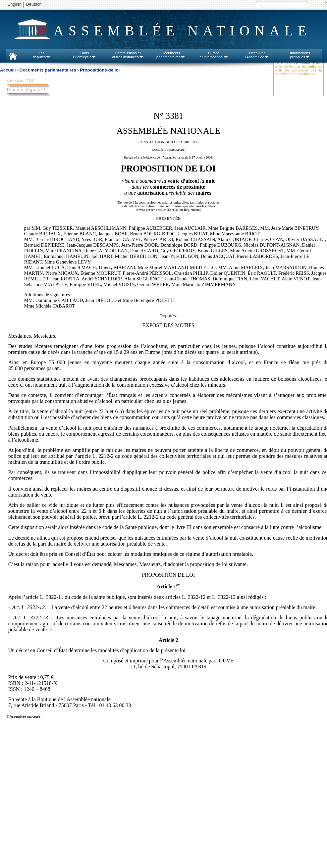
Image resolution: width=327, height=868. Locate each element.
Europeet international (214, 55)
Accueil (8, 70)
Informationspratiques (300, 55)
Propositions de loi (100, 70)
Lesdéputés (42, 55)
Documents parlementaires (48, 70)
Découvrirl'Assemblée (257, 55)
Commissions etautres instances (128, 55)
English (15, 4)
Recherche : (261, 5)
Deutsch (34, 4)
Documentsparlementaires (171, 55)
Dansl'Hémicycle (85, 55)
